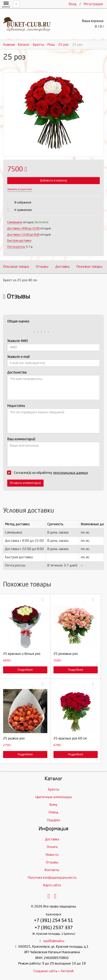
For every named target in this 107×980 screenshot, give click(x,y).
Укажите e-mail (18, 357)
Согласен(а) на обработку (49, 473)
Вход (73, 4)
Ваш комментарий (21, 439)
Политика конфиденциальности (52, 878)
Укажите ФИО (18, 341)
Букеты (54, 789)
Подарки (53, 820)
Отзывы (42, 267)
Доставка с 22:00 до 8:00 (23, 235)
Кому (53, 805)
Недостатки (16, 406)
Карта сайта (52, 885)
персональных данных (71, 473)
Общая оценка (18, 321)
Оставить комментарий (25, 483)
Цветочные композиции (54, 797)
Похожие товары (89, 267)
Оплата (52, 847)
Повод (53, 812)
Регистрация (93, 4)
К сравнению (23, 210)
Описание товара (16, 267)
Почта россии (16, 247)
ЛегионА (67, 971)
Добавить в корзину (53, 180)
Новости (52, 855)
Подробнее (25, 670)
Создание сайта (45, 971)
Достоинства (17, 372)
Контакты (52, 870)
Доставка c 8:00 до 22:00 (23, 228)
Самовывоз (15, 222)
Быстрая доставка (19, 241)
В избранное (23, 203)
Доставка (62, 267)
